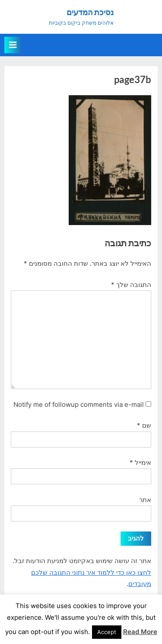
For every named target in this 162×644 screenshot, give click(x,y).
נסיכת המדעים (90, 12)
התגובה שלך (131, 285)
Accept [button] (107, 632)
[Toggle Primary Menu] (13, 45)
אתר (145, 500)
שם (144, 425)
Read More (140, 632)
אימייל (140, 462)
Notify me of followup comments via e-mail (79, 404)
